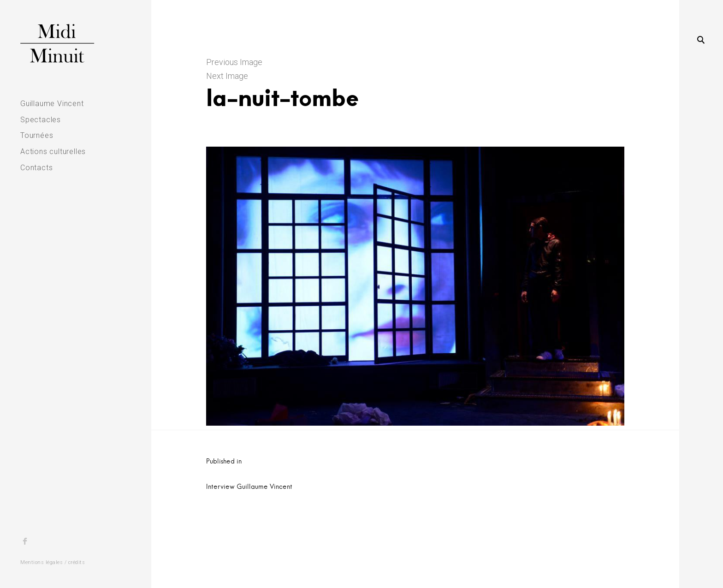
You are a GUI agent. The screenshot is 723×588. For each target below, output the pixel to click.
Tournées (37, 135)
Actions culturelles (53, 151)
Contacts (36, 168)
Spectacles (41, 120)
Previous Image (234, 62)
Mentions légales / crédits (53, 562)
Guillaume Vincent (52, 104)
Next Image (227, 76)
